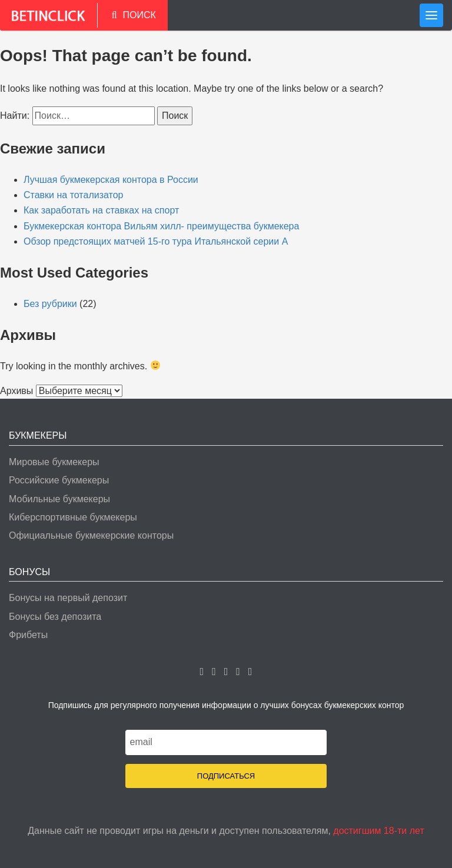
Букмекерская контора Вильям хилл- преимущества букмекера (161, 226)
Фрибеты (28, 635)
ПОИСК (134, 15)
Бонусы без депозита (55, 617)
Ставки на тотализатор (74, 195)
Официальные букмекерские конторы (91, 535)
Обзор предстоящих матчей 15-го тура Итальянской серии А (156, 241)
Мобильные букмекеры (59, 499)
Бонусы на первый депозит (68, 598)
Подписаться (226, 776)
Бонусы (29, 572)
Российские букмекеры (59, 480)
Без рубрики (50, 304)
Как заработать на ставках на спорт (101, 210)
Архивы (16, 391)
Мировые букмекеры (54, 462)
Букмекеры (38, 435)
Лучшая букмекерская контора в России (111, 180)
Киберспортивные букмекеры (73, 517)
